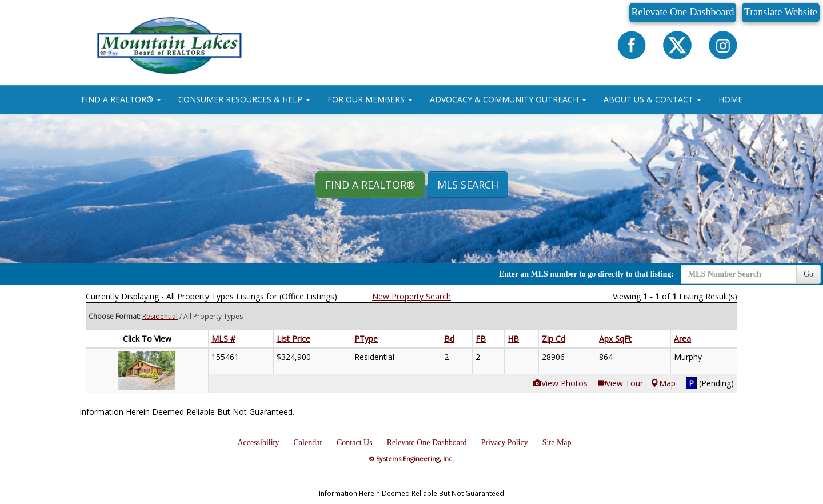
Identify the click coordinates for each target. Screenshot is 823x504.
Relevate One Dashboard (683, 12)
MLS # (223, 339)
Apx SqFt (615, 339)
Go (808, 274)
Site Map (557, 443)
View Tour (620, 383)
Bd (449, 339)
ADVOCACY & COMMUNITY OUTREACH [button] (508, 99)
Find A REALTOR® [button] (370, 185)
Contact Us (355, 443)
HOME (730, 99)
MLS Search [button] (468, 185)
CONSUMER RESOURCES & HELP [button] (244, 99)
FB (481, 339)
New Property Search (411, 296)
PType (366, 339)
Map (663, 383)
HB (513, 339)
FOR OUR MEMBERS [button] (370, 99)
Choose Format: (115, 316)
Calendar (308, 443)
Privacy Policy (505, 443)
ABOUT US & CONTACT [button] (652, 99)
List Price (293, 339)
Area (682, 339)
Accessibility (258, 443)
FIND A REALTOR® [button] (121, 99)
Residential (160, 316)
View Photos (560, 383)
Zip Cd (554, 339)
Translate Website (781, 12)
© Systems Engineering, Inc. (411, 459)
